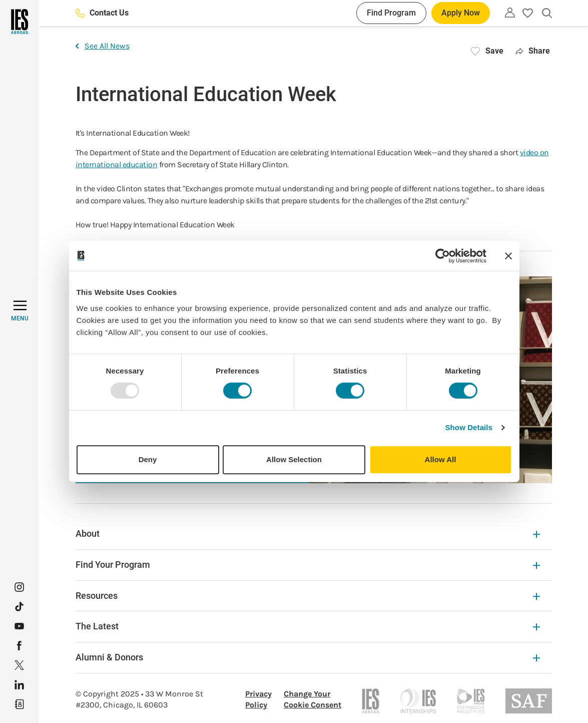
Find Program (391, 13)
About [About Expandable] (308, 533)
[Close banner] (508, 256)
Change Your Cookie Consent (313, 699)
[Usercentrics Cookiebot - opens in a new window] (443, 256)
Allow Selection (294, 459)
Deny (148, 459)
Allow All (441, 459)
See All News (103, 46)
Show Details (469, 427)
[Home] (19, 22)
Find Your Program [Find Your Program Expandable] (308, 565)
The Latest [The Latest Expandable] (308, 626)
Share (533, 51)
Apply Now (461, 13)
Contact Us (102, 13)
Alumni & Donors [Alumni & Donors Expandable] (308, 657)
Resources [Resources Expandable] (308, 596)
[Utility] (510, 13)
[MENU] (20, 311)
